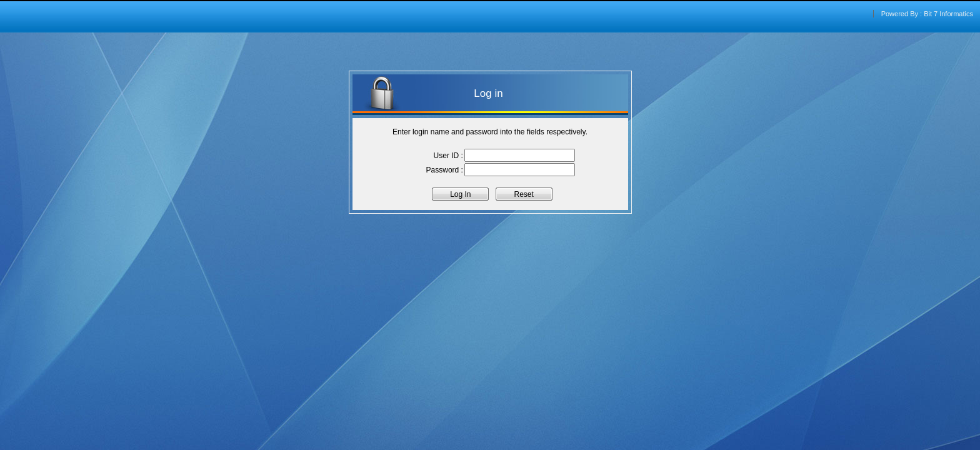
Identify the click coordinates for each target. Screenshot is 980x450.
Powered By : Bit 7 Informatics (927, 14)
